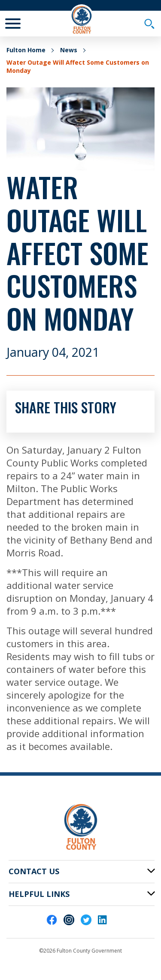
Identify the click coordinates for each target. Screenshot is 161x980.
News (69, 50)
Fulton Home (26, 50)
